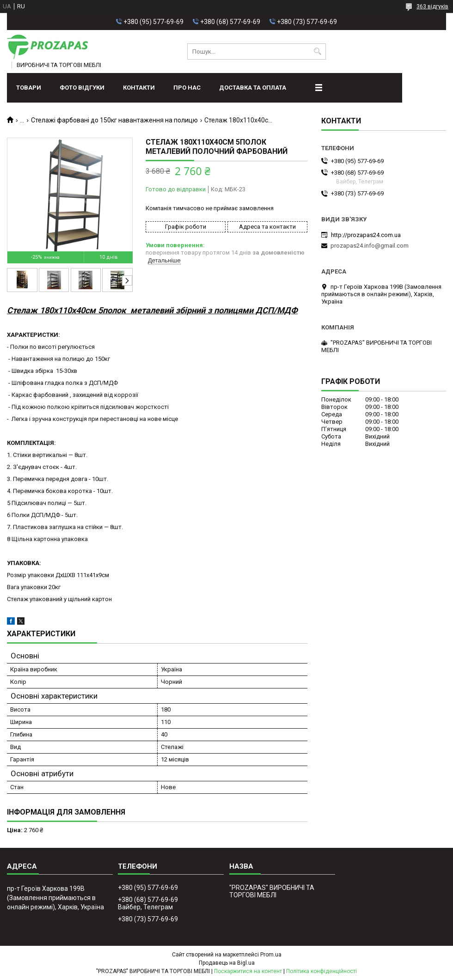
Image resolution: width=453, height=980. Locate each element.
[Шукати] (318, 52)
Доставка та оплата (253, 88)
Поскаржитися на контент (248, 971)
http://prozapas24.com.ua (366, 235)
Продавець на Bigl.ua (227, 963)
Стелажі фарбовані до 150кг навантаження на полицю (114, 120)
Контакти (139, 88)
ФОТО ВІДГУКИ (82, 88)
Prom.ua (271, 955)
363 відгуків (432, 6)
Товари (29, 88)
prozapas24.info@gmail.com (370, 246)
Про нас (187, 88)
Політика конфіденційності (321, 971)
